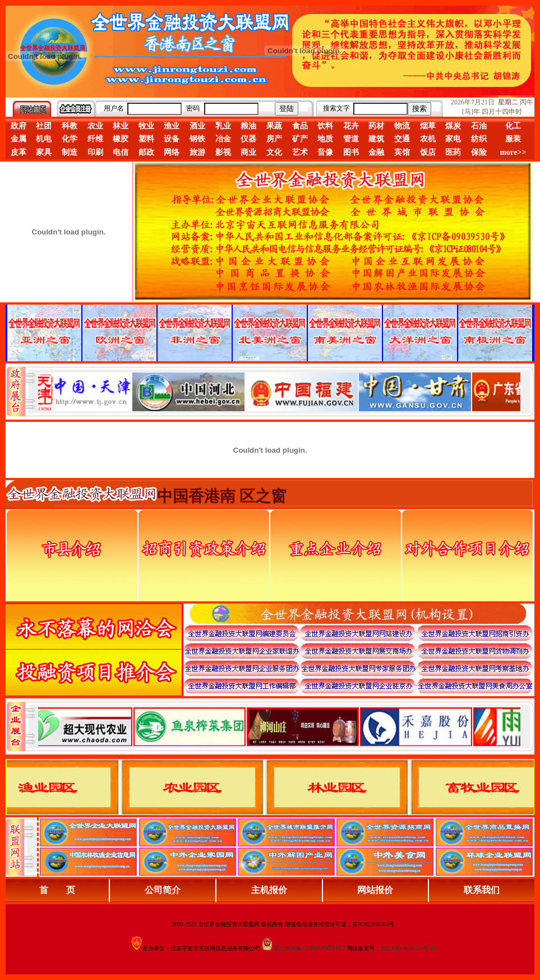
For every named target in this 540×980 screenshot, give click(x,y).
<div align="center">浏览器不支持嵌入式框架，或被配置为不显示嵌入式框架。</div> (279, 726)
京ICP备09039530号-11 (408, 948)
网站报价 (375, 890)
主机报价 (269, 890)
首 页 (57, 890)
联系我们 (482, 890)
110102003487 (324, 948)
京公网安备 (288, 948)
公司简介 (163, 890)
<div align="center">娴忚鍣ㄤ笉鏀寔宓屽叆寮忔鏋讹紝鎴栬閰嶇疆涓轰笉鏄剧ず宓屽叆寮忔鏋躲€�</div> (279, 392)
